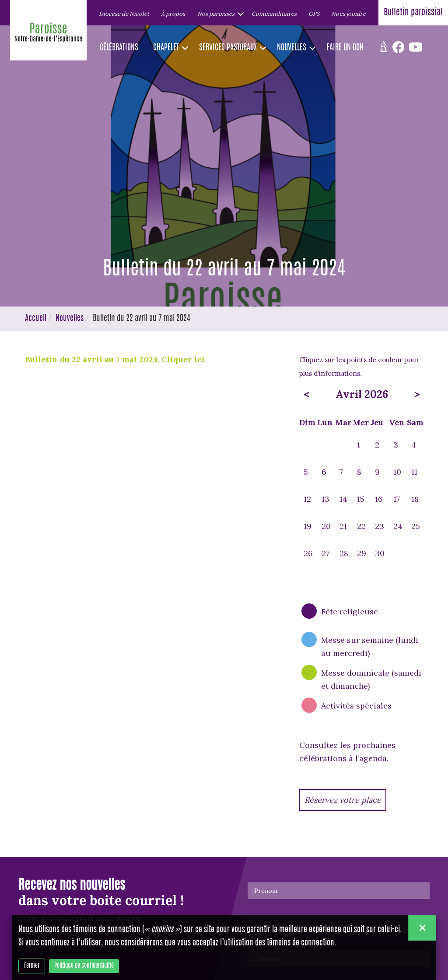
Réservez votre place (343, 800)
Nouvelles (70, 319)
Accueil (36, 319)
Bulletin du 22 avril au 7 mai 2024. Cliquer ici (115, 359)
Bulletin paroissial (413, 13)
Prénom (266, 891)
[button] (218, 14)
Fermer (32, 966)
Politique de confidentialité (84, 966)
